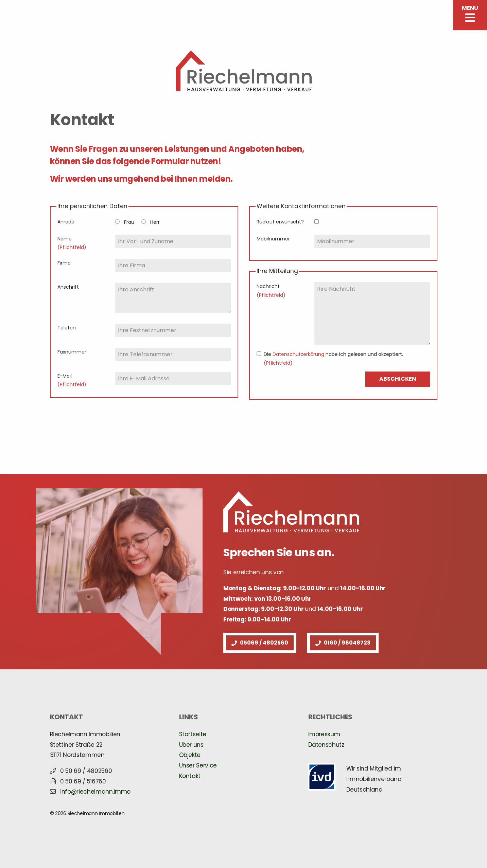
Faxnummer (72, 352)
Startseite (193, 734)
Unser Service (198, 765)
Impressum (324, 734)
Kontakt (190, 776)
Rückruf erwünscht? (280, 222)
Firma (64, 263)
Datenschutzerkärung (298, 354)
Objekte (190, 755)
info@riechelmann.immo (95, 792)
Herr (155, 222)
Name (72, 243)
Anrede (66, 222)
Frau (129, 222)
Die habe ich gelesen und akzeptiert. (333, 358)
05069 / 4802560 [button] (260, 643)
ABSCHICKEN (398, 379)
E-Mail (72, 380)
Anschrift (68, 287)
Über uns (191, 745)
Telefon (67, 328)
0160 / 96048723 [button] (343, 643)
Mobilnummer (273, 239)
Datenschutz (326, 745)
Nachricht (271, 291)
